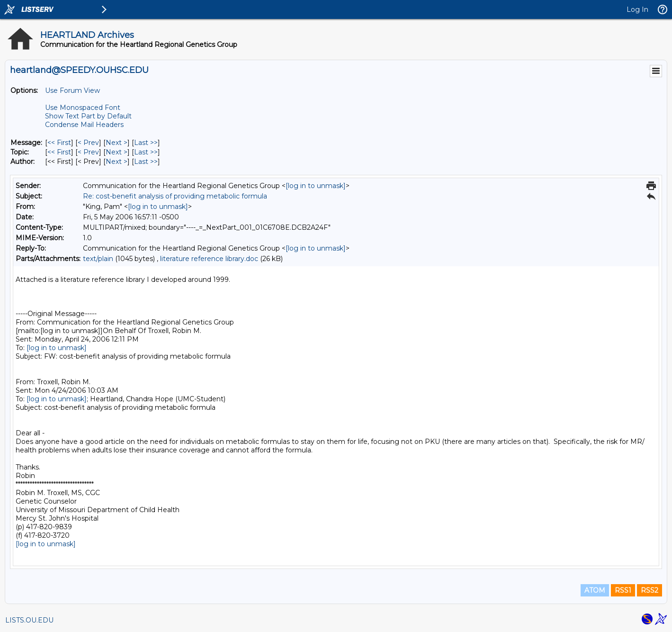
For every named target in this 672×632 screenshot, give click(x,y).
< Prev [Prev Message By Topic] (88, 152)
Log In (637, 9)
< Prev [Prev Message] (88, 143)
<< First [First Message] (59, 143)
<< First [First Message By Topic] (59, 152)
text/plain (98, 259)
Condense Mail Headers (84, 125)
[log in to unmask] (316, 186)
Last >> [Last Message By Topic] (146, 152)
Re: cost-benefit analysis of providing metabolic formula (175, 196)
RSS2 (650, 590)
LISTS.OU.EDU (29, 620)
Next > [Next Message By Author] (116, 162)
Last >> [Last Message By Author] (146, 162)
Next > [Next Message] (116, 143)
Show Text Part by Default (88, 116)
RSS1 (623, 590)
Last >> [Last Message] (146, 143)
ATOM (595, 590)
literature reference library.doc (209, 259)
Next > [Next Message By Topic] (116, 152)
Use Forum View (72, 90)
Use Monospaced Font (83, 108)
